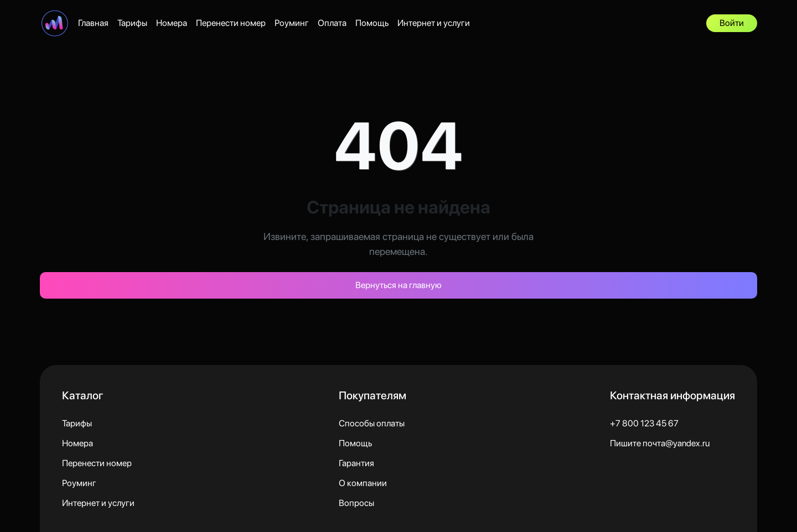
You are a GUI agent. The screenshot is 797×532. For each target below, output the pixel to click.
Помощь (372, 23)
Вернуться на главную (398, 285)
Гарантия (356, 463)
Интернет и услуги (434, 23)
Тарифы (132, 23)
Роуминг (292, 23)
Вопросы (356, 503)
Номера (172, 23)
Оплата (332, 23)
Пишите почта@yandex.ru (660, 443)
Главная (93, 23)
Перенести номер (231, 23)
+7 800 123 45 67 (644, 423)
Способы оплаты (372, 423)
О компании (363, 483)
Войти (732, 23)
